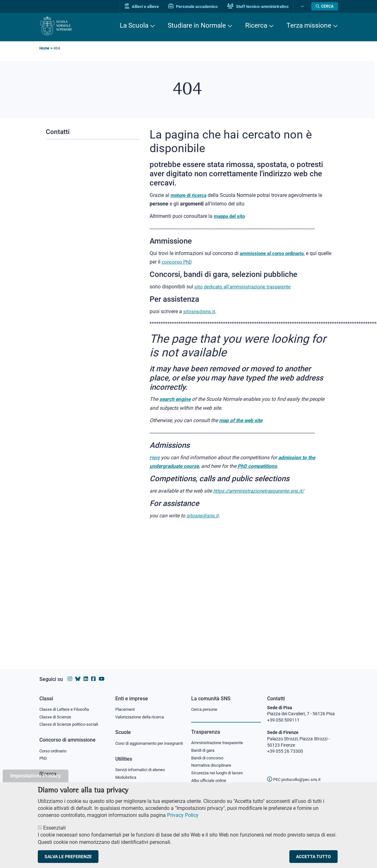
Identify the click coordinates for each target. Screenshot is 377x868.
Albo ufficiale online (210, 776)
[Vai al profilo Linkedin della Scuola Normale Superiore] (86, 673)
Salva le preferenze (68, 861)
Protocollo (125, 786)
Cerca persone (205, 703)
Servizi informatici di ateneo (142, 770)
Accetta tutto (313, 861)
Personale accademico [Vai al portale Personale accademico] (195, 7)
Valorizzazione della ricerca (142, 711)
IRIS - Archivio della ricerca (65, 779)
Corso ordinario (55, 745)
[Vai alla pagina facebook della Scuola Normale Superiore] (93, 673)
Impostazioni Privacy (35, 781)
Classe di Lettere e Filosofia (66, 703)
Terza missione (309, 25)
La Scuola (134, 25)
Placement (126, 703)
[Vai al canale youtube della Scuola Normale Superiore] (102, 673)
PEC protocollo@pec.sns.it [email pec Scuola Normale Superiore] (296, 773)
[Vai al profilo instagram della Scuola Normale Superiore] (70, 673)
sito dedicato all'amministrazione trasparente (245, 287)
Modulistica (127, 778)
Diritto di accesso (208, 783)
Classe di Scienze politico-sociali (71, 718)
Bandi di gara (204, 744)
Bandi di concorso (209, 752)
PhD (44, 753)
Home (44, 48)
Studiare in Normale (197, 25)
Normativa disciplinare (213, 760)
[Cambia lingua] (303, 6)
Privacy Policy (183, 820)
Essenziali (54, 833)
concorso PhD (192, 262)
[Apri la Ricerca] (325, 6)
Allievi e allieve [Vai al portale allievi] (144, 7)
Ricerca (256, 25)
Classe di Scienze (56, 711)
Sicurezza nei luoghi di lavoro (219, 768)
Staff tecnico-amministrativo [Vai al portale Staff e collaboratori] (260, 7)
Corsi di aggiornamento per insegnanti (142, 740)
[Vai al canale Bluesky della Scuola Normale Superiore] (78, 673)
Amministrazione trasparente (220, 737)
